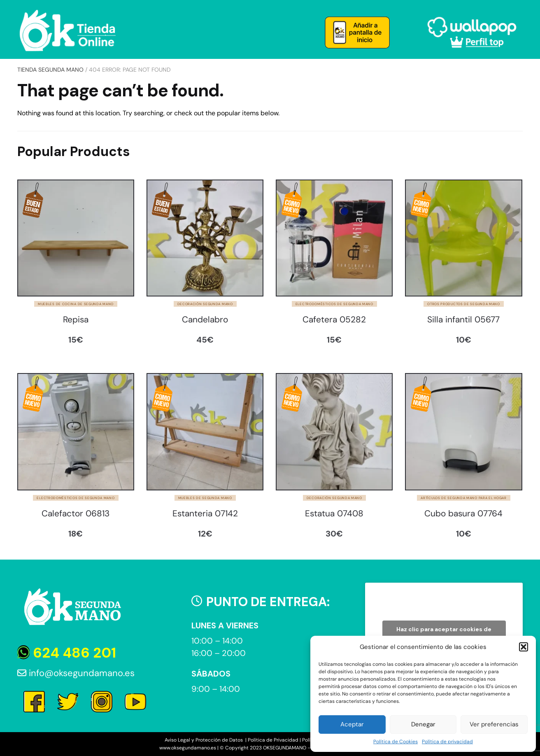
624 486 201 (67, 653)
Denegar (423, 724)
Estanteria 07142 (205, 514)
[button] (524, 647)
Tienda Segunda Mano (50, 70)
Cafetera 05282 (334, 320)
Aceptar (352, 724)
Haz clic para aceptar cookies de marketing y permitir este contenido (444, 634)
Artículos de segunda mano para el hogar (463, 498)
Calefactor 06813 (76, 514)
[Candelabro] (205, 238)
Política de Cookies (396, 742)
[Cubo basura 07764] (463, 432)
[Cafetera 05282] (334, 238)
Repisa (76, 320)
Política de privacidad (447, 742)
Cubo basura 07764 (463, 514)
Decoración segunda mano (205, 304)
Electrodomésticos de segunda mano (334, 304)
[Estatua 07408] (334, 432)
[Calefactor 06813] (76, 432)
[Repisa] (76, 238)
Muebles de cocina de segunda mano (76, 304)
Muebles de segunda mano (205, 498)
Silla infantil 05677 (463, 320)
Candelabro (205, 320)
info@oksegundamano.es (76, 673)
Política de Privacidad (273, 740)
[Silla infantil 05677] (463, 238)
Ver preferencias (494, 724)
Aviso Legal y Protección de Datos (204, 740)
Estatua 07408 (334, 514)
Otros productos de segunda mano (464, 304)
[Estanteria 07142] (205, 432)
